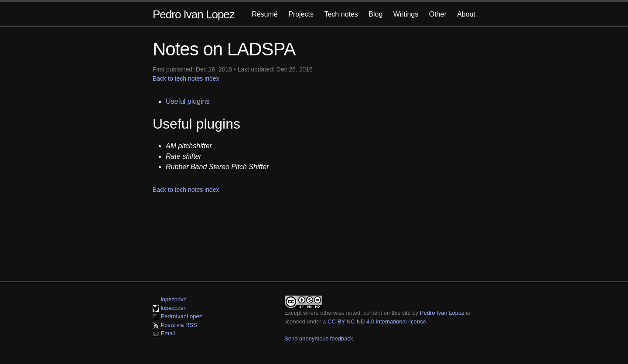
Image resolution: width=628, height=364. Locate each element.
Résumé (265, 14)
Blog (375, 14)
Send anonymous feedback (319, 338)
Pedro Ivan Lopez (194, 14)
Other (438, 14)
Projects (301, 14)
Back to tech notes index (186, 78)
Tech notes (341, 14)
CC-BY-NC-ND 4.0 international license (377, 321)
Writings (406, 14)
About (466, 14)
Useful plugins (188, 101)
